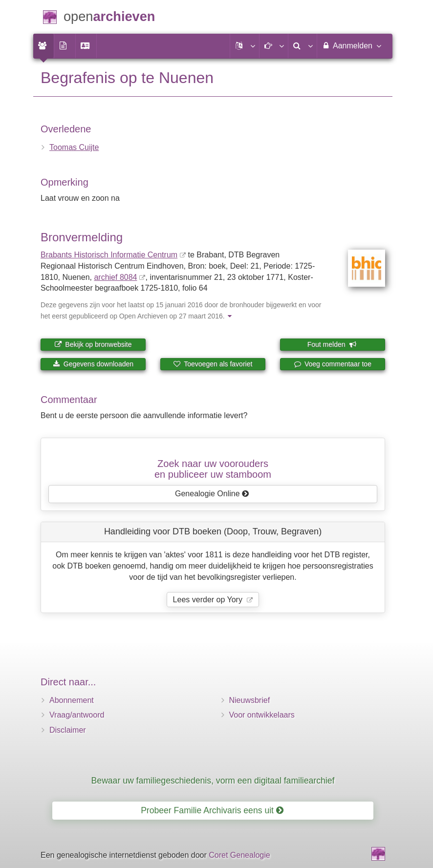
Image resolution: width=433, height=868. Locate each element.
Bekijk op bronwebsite (93, 344)
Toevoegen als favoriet (213, 364)
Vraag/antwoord (77, 715)
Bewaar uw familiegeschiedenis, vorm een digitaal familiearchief (213, 781)
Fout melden (332, 344)
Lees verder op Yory (209, 600)
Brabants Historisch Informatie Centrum (109, 255)
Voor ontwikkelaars (262, 715)
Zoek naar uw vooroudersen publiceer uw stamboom (213, 469)
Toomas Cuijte (74, 147)
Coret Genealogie (239, 855)
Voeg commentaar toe (333, 364)
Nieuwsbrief (250, 700)
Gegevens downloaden (93, 364)
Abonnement (72, 700)
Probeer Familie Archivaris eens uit (212, 810)
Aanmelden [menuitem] (351, 45)
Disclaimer (68, 730)
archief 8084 (115, 277)
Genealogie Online (212, 494)
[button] (244, 46)
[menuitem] (43, 46)
